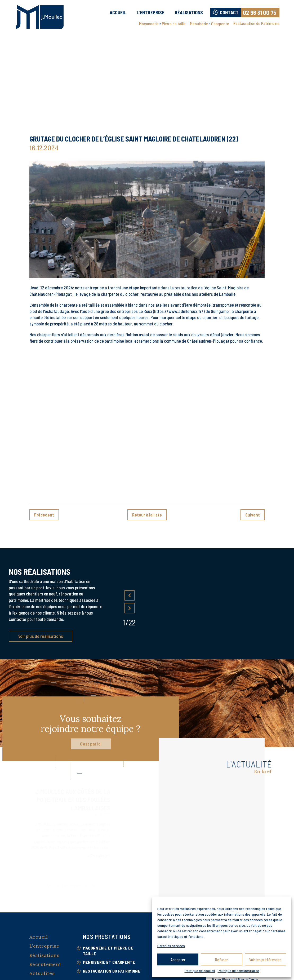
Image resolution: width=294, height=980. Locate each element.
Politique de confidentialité (238, 971)
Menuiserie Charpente (210, 24)
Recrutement (45, 964)
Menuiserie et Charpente (109, 962)
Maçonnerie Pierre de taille (162, 24)
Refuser (222, 960)
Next (130, 608)
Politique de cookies (200, 971)
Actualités (42, 973)
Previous (130, 595)
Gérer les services (171, 946)
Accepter (178, 960)
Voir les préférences (265, 960)
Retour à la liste (147, 515)
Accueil (118, 12)
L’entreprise (150, 12)
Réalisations (189, 12)
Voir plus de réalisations (41, 636)
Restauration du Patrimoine (256, 23)
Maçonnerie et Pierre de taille (108, 951)
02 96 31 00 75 (260, 12)
